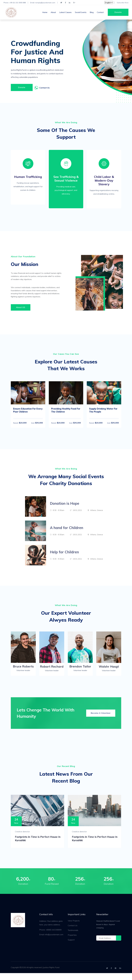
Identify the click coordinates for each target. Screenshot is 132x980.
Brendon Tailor (80, 671)
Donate (118, 12)
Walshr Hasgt (109, 671)
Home (45, 12)
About (53, 12)
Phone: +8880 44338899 (50, 937)
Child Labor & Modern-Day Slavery (104, 182)
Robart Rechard (52, 671)
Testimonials (73, 937)
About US (21, 310)
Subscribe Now (123, 3)
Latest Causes (65, 12)
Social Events (81, 12)
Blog (92, 12)
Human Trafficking (28, 178)
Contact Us (73, 932)
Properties (72, 942)
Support (71, 947)
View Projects (74, 928)
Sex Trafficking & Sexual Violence (66, 180)
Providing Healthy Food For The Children (65, 414)
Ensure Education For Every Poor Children (26, 414)
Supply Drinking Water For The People (103, 414)
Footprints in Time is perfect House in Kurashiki (36, 844)
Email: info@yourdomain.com (51, 941)
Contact (100, 12)
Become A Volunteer (101, 717)
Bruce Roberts (23, 671)
